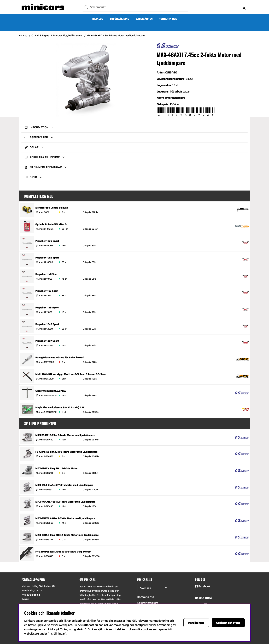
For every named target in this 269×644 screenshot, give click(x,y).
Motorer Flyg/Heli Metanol (68, 36)
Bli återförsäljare (148, 603)
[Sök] (135, 7)
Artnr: (44, 212)
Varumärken (144, 19)
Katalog (98, 19)
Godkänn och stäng (228, 623)
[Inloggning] (244, 7)
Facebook (204, 586)
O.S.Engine (43, 36)
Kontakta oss (168, 19)
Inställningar (196, 623)
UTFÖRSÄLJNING (119, 19)
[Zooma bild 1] (86, 80)
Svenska (146, 588)
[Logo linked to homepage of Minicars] (43, 7)
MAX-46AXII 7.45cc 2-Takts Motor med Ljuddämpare (116, 36)
